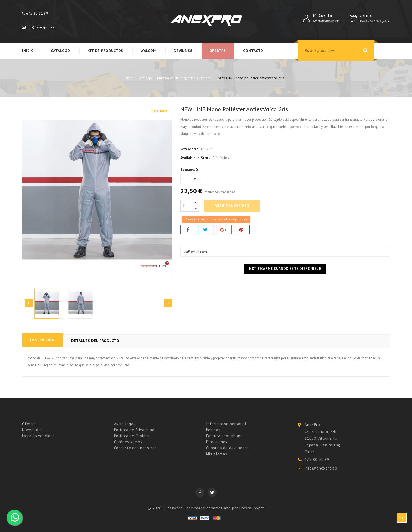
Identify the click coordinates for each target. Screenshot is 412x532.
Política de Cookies (132, 436)
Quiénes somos (128, 442)
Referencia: (190, 149)
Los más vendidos (38, 436)
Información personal (226, 424)
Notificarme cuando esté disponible (285, 269)
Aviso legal (125, 424)
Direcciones (217, 442)
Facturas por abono (224, 436)
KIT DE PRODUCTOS (105, 51)
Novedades (32, 430)
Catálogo (61, 51)
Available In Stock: (196, 158)
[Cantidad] (187, 206)
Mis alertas (217, 454)
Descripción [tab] (42, 340)
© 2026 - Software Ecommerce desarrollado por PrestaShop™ (206, 508)
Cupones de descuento (227, 448)
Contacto (253, 51)
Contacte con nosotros (135, 448)
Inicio (28, 51)
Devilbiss (183, 51)
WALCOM (148, 51)
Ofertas (218, 51)
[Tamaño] (190, 179)
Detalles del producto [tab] (95, 341)
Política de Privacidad (134, 430)
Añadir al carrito (232, 206)
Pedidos (213, 430)
